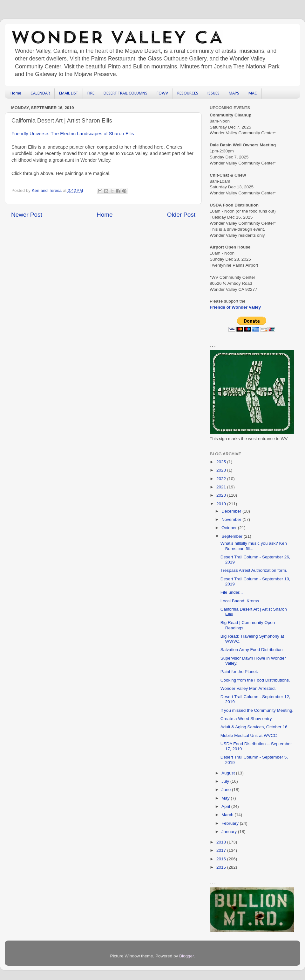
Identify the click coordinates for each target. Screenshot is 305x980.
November (232, 519)
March (228, 815)
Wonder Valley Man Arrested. (248, 688)
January (230, 832)
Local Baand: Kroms (240, 601)
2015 (222, 867)
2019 (222, 504)
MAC (253, 93)
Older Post (181, 215)
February (231, 823)
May (226, 798)
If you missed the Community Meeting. (257, 710)
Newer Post (27, 215)
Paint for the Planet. (239, 672)
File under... (232, 592)
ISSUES (213, 93)
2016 (222, 859)
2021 (222, 487)
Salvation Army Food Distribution (252, 650)
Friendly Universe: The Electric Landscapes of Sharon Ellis (73, 134)
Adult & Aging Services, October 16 (254, 727)
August (229, 773)
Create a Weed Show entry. (247, 719)
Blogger (186, 956)
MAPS (234, 93)
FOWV (162, 93)
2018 (222, 842)
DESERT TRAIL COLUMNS (125, 93)
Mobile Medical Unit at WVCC (249, 735)
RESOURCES (188, 93)
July (226, 781)
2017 (222, 850)
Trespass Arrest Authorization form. (254, 570)
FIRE (91, 93)
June (227, 790)
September (233, 536)
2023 (222, 470)
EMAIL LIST (69, 93)
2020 (222, 495)
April (226, 806)
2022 (222, 479)
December (232, 511)
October (230, 528)
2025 (222, 462)
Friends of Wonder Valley (235, 307)
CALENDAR (40, 93)
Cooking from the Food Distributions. (255, 680)
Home (16, 93)
